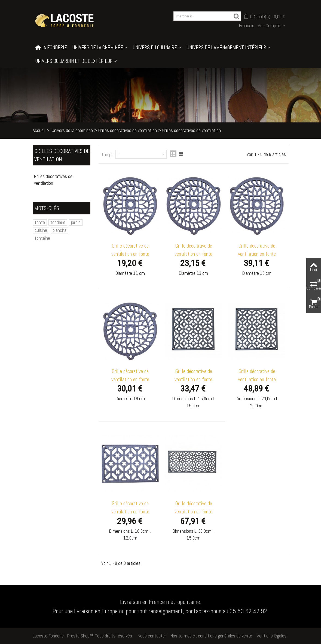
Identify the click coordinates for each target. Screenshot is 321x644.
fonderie (58, 222)
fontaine (42, 238)
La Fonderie (51, 48)
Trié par (108, 155)
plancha (59, 230)
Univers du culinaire (155, 47)
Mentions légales (271, 636)
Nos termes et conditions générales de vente (211, 636)
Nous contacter (152, 636)
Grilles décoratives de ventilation (128, 130)
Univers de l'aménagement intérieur (226, 47)
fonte (40, 222)
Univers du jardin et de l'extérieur (74, 61)
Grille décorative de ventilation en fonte (130, 250)
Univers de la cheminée (98, 47)
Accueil (39, 130)
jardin (76, 222)
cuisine (41, 230)
